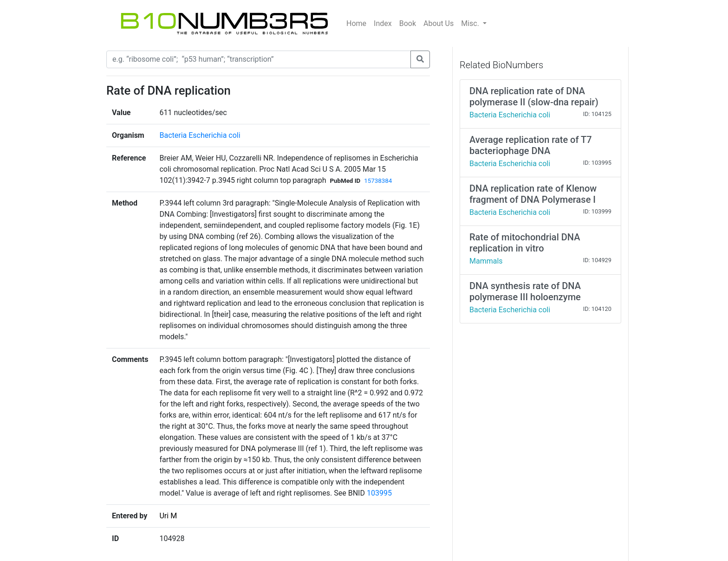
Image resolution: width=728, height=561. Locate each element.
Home (356, 23)
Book (408, 23)
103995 (379, 493)
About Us (439, 23)
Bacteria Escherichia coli (200, 135)
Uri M (168, 516)
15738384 (378, 181)
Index (383, 23)
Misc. (471, 23)
